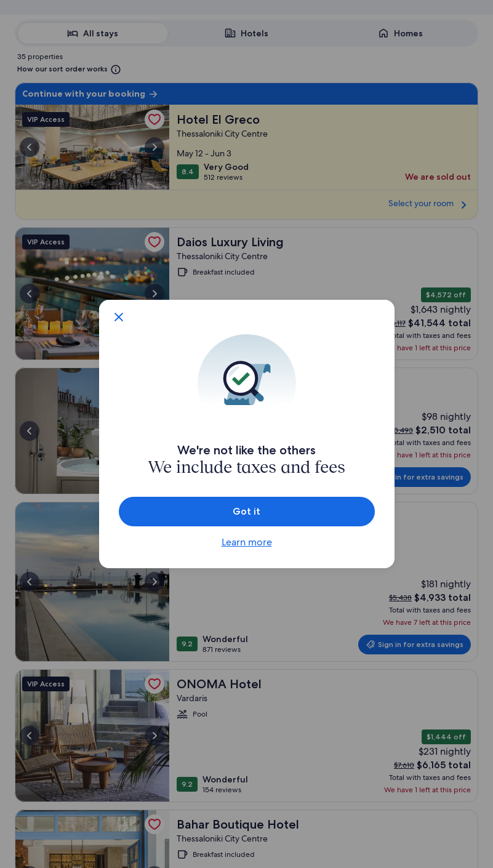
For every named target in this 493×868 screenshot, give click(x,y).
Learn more (247, 542)
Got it (246, 511)
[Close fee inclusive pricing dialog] (119, 317)
